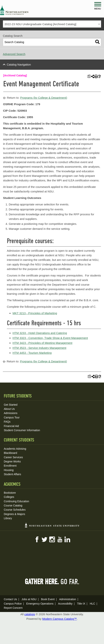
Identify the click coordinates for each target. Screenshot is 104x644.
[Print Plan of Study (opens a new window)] (89, 76)
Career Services (13, 457)
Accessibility (65, 604)
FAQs (7, 422)
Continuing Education (16, 501)
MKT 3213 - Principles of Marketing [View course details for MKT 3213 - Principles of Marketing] (35, 313)
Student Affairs (12, 474)
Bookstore (10, 493)
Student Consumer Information (22, 430)
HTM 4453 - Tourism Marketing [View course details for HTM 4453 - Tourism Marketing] (32, 353)
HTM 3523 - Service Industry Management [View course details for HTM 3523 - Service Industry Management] (39, 348)
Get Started (11, 405)
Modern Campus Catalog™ (60, 619)
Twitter (44, 539)
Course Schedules (15, 510)
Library (8, 518)
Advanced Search (14, 54)
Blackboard (10, 453)
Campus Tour (12, 417)
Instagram (52, 539)
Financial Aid (11, 426)
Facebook (37, 539)
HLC (92, 604)
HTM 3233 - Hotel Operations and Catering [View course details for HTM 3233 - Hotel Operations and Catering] (40, 333)
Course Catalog (13, 505)
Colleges (9, 497)
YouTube (60, 539)
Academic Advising (15, 449)
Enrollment (10, 466)
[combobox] (52, 24)
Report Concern (13, 608)
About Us (9, 409)
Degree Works (12, 461)
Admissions (11, 413)
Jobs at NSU (29, 599)
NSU (14, 10)
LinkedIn (67, 539)
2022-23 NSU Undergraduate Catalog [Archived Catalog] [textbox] (40, 24)
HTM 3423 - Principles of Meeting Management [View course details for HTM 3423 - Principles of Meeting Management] (42, 343)
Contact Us (10, 599)
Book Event (48, 599)
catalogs (30, 614)
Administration (68, 599)
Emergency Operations (40, 604)
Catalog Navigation (19, 64)
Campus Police (13, 604)
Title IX (81, 604)
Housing (9, 470)
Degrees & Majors (14, 514)
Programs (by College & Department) (44, 98)
